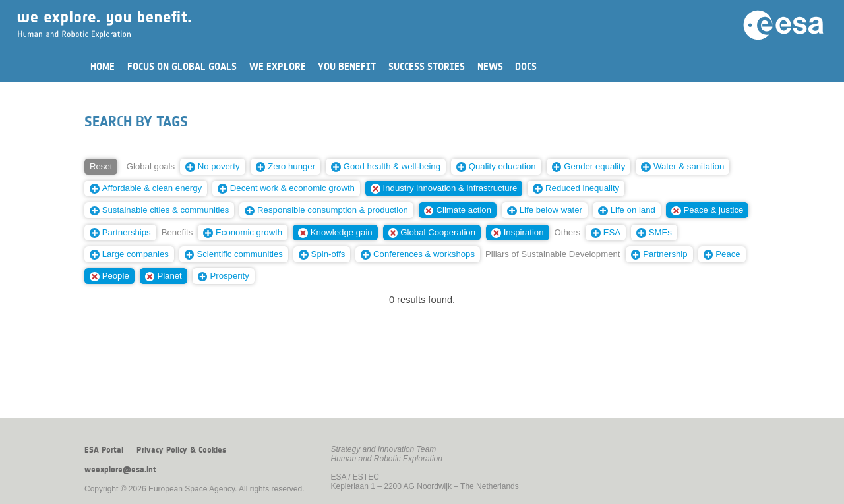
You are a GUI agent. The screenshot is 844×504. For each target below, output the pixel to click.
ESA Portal (104, 450)
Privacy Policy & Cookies (181, 450)
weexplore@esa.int (120, 470)
